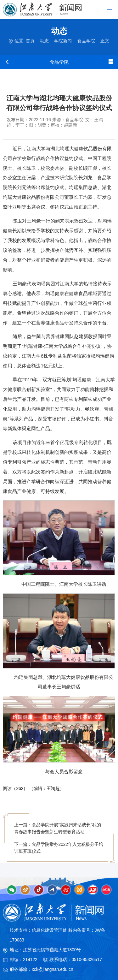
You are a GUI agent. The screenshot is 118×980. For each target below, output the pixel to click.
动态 (44, 41)
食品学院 (86, 41)
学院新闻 (63, 41)
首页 (30, 41)
